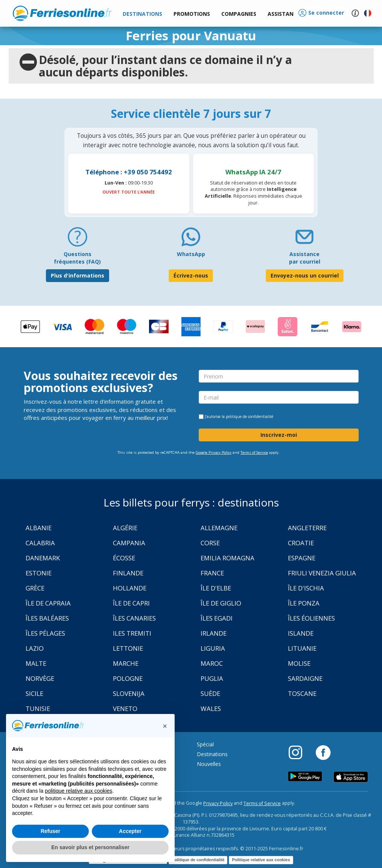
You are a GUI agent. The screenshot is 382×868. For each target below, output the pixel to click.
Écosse (124, 558)
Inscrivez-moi (279, 435)
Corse (210, 543)
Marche (126, 663)
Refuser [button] (50, 831)
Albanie (39, 528)
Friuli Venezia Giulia (322, 573)
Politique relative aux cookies (261, 860)
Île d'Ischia (306, 588)
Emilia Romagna (228, 558)
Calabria (40, 543)
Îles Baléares (47, 618)
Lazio (35, 648)
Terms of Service (254, 452)
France (212, 573)
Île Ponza (304, 603)
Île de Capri (131, 603)
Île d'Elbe (216, 588)
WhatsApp (191, 254)
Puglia (212, 678)
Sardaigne (305, 678)
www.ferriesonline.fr (62, 13)
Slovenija (129, 693)
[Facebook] (323, 752)
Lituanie (302, 648)
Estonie (39, 573)
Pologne (128, 678)
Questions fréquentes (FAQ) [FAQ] (77, 258)
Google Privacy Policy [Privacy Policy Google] (214, 452)
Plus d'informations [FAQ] (78, 275)
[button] (284, 14)
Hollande (130, 588)
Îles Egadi (217, 618)
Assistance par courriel (305, 258)
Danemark (43, 558)
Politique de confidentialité (198, 860)
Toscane (302, 693)
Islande (301, 633)
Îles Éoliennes (311, 618)
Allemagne (219, 528)
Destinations (212, 754)
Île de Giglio (221, 603)
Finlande (128, 573)
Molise (299, 663)
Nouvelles (209, 764)
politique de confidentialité (250, 416)
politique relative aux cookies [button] (78, 791)
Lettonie (128, 648)
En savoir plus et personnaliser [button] (90, 847)
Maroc (212, 663)
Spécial (205, 744)
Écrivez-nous (191, 275)
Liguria (213, 648)
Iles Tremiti (132, 633)
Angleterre (307, 528)
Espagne (302, 558)
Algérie (125, 528)
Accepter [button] (130, 831)
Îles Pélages (45, 633)
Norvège (40, 678)
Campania (129, 543)
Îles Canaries (134, 618)
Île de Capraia (48, 603)
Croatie (301, 543)
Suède (210, 693)
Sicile (34, 693)
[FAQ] (78, 240)
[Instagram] (299, 752)
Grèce (35, 588)
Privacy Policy (218, 803)
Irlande (214, 633)
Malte (36, 663)
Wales (211, 709)
